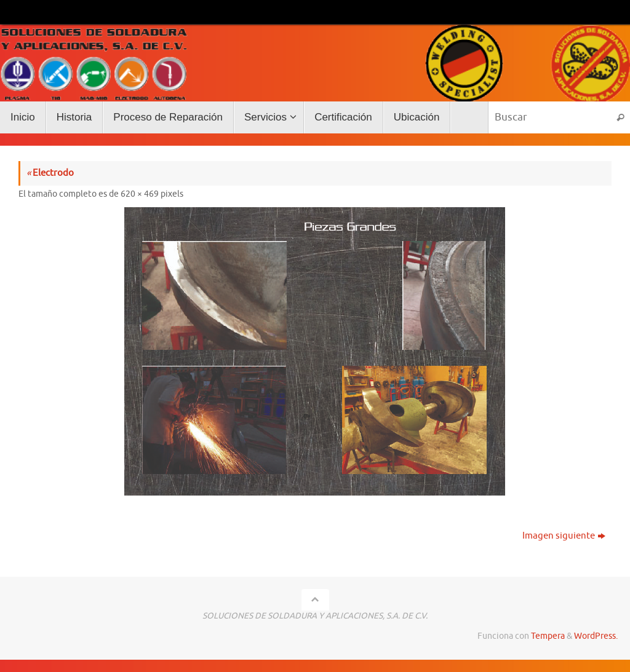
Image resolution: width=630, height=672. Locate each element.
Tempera (548, 636)
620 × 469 (140, 194)
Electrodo (50, 173)
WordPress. (596, 636)
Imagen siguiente (564, 536)
